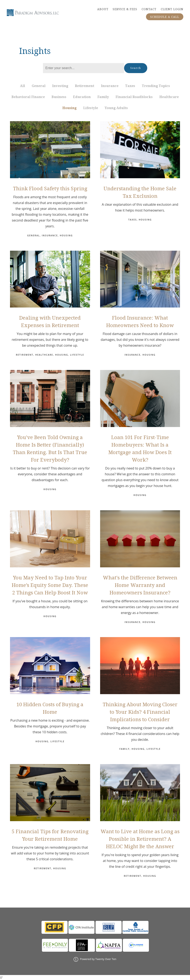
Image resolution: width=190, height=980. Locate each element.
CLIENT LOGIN (172, 9)
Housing (69, 108)
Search (136, 68)
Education (82, 97)
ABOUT (103, 9)
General (39, 86)
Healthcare (169, 97)
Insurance (110, 86)
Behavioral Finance (28, 97)
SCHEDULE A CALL (165, 17)
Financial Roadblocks (134, 97)
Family (103, 97)
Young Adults (116, 108)
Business (59, 97)
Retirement (85, 86)
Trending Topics (156, 86)
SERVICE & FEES (125, 9)
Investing (60, 86)
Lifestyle (91, 108)
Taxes (130, 86)
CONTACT (149, 9)
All (23, 86)
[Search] (84, 68)
